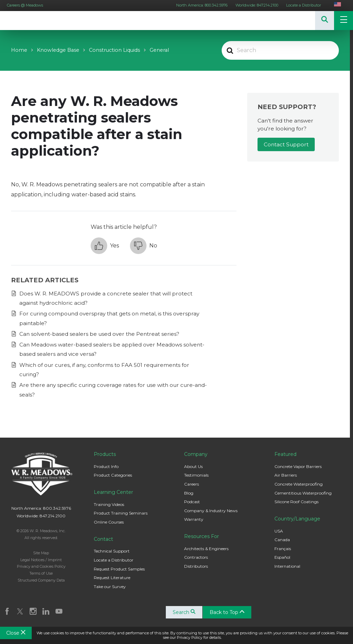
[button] (105, 246)
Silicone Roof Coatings (296, 502)
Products (105, 454)
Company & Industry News (211, 511)
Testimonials (196, 475)
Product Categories (113, 475)
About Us (193, 466)
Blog (189, 493)
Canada (282, 540)
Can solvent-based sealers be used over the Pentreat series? (99, 334)
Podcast (192, 502)
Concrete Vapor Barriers (298, 466)
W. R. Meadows (21, 21)
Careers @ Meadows (25, 5)
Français (283, 549)
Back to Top (228, 612)
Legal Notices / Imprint (41, 560)
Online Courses (109, 522)
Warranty (194, 519)
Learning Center (113, 492)
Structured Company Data (41, 580)
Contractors (196, 557)
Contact (103, 539)
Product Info (106, 466)
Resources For (201, 536)
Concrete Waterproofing (299, 484)
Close (16, 633)
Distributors (196, 566)
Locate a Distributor (304, 5)
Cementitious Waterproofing (303, 493)
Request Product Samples (119, 569)
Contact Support (286, 144)
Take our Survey (110, 587)
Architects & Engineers (206, 549)
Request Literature (112, 578)
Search (185, 612)
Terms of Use (41, 573)
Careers (191, 484)
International (287, 566)
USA (279, 531)
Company (196, 454)
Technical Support (112, 551)
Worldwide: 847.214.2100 (257, 5)
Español (282, 557)
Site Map (41, 553)
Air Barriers (286, 475)
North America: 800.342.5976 (202, 5)
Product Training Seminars (121, 513)
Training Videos (109, 504)
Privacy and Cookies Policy (41, 566)
